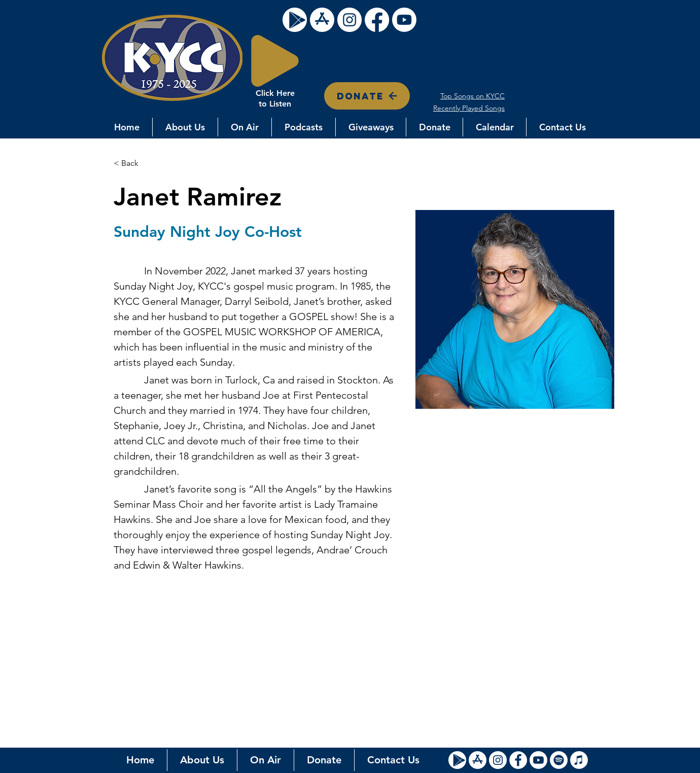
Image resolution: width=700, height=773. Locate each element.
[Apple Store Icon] (478, 760)
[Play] (275, 61)
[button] (185, 127)
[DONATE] (367, 96)
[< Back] (134, 164)
